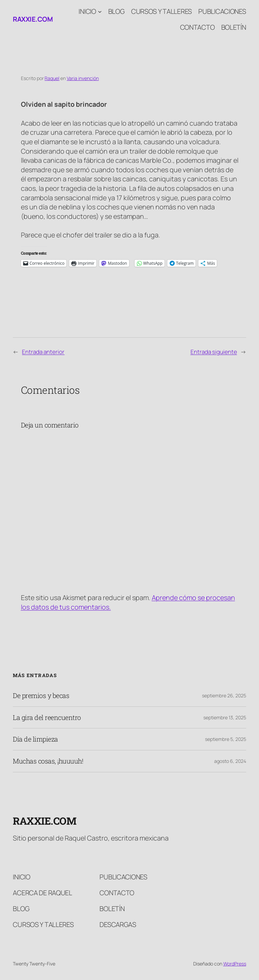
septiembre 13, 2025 (225, 717)
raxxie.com (33, 19)
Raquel (52, 78)
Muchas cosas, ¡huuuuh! (48, 761)
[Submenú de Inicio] (100, 11)
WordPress (235, 964)
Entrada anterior (43, 352)
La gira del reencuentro (47, 718)
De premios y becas (41, 696)
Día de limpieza (35, 739)
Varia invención (83, 78)
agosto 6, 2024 (230, 761)
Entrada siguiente (214, 352)
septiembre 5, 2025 (226, 739)
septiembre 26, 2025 (224, 695)
